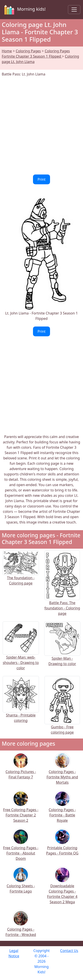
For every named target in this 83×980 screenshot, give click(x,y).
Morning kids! (24, 10)
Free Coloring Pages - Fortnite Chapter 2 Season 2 (21, 809)
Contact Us (69, 951)
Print (41, 179)
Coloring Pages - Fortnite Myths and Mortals (62, 771)
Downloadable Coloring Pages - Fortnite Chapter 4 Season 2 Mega (62, 888)
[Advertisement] (41, 126)
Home (7, 51)
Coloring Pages (28, 51)
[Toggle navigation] (74, 10)
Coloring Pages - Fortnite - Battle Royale (62, 809)
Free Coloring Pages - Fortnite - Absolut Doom (21, 847)
